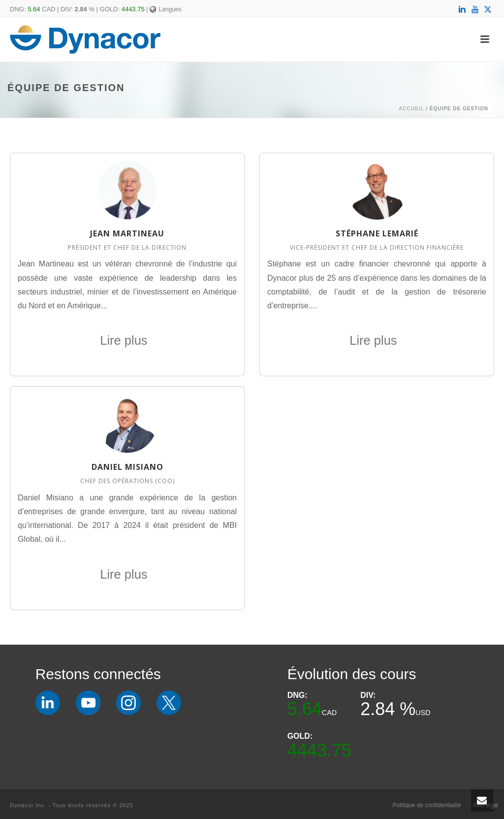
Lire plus (127, 340)
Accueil (411, 109)
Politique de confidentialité (426, 805)
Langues (166, 9)
